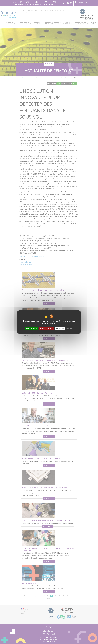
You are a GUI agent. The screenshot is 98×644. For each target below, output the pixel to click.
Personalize (60, 329)
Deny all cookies (46, 329)
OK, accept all (31, 329)
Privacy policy (69, 329)
